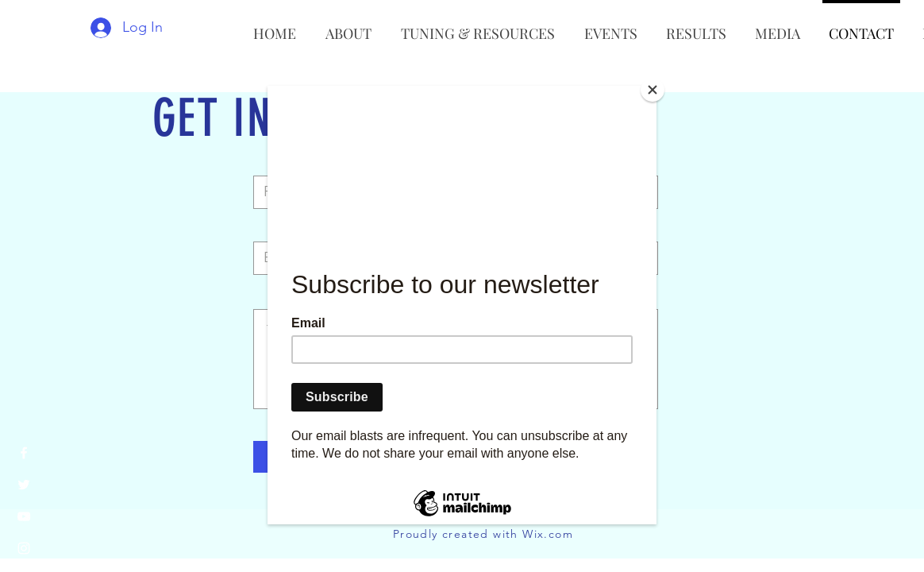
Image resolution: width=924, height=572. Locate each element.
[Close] (653, 90)
